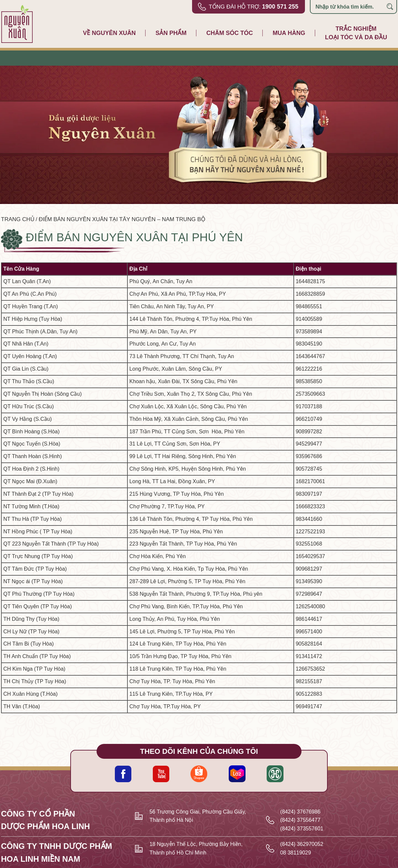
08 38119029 (296, 853)
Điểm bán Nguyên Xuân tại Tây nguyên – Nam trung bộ (122, 219)
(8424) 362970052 (302, 844)
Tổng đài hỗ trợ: (253, 7)
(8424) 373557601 (302, 829)
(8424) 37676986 (300, 812)
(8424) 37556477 (300, 820)
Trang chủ (18, 219)
